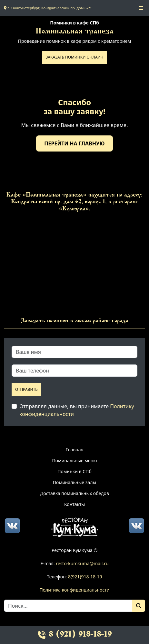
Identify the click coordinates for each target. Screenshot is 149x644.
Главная (74, 450)
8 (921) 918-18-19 (75, 635)
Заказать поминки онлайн (74, 57)
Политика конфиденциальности (74, 590)
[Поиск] (139, 606)
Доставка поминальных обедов (74, 493)
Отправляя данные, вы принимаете (77, 410)
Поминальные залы (74, 482)
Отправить (26, 389)
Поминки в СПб (74, 471)
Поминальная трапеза (74, 32)
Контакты (74, 504)
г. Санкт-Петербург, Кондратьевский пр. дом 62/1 (48, 8)
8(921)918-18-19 (85, 577)
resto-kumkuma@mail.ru (82, 563)
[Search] (68, 606)
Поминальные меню (74, 460)
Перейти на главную (74, 143)
